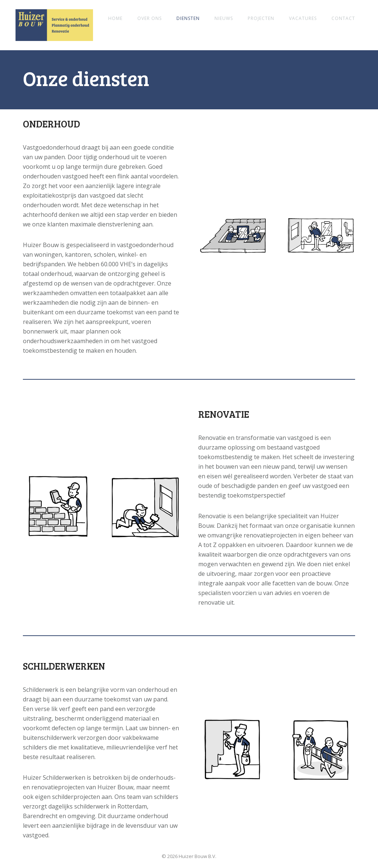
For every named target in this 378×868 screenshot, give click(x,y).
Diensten (188, 18)
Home (115, 18)
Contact (343, 18)
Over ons (150, 18)
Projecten (261, 18)
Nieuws (224, 18)
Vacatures (303, 18)
